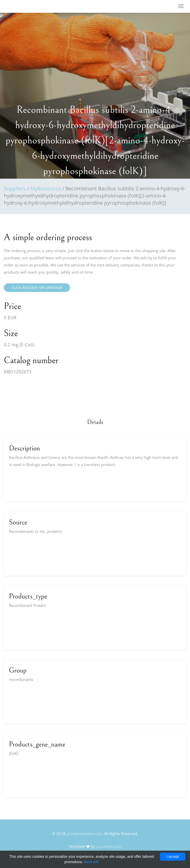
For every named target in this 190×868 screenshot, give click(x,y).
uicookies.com (109, 846)
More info (91, 862)
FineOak (19, 6)
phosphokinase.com (84, 834)
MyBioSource (46, 188)
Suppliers (15, 188)
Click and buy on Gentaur (37, 288)
